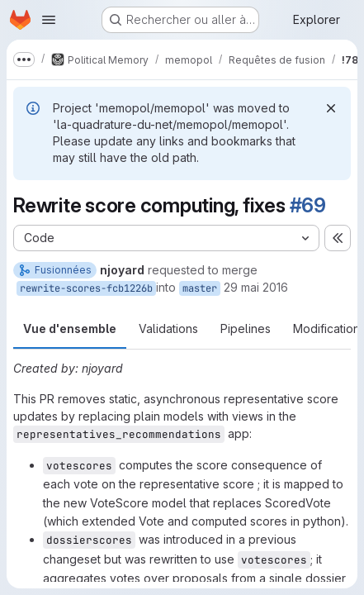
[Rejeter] (331, 108)
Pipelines (246, 328)
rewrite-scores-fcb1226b (86, 288)
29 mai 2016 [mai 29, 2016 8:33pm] (256, 287)
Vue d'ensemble (70, 328)
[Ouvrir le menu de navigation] (49, 20)
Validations (168, 328)
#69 (308, 205)
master (200, 288)
